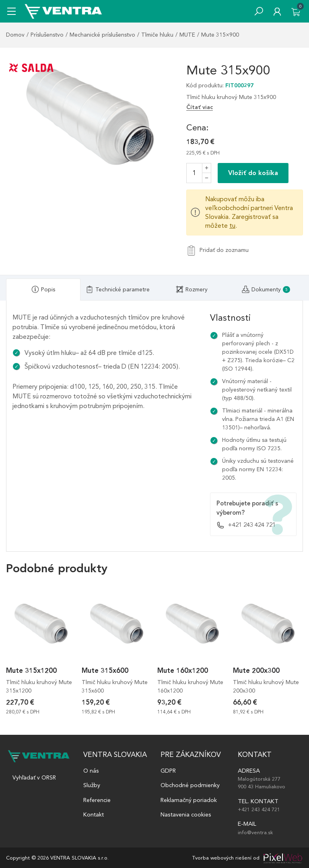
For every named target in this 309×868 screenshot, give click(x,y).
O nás (91, 771)
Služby (92, 785)
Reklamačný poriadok (189, 800)
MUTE (187, 35)
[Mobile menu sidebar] (11, 11)
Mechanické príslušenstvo (102, 35)
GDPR (168, 771)
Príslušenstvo (47, 35)
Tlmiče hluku (157, 35)
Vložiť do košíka (253, 173)
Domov (15, 35)
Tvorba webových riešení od (226, 858)
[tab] (43, 290)
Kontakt (94, 814)
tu (232, 226)
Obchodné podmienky (190, 785)
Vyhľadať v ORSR (34, 778)
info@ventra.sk (255, 832)
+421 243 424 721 (246, 525)
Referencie (97, 800)
